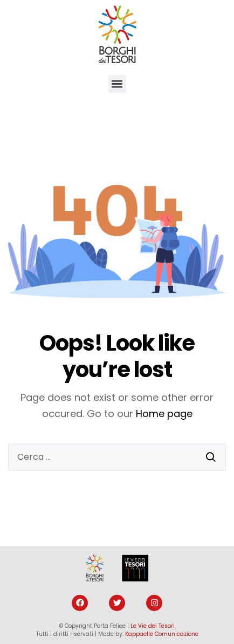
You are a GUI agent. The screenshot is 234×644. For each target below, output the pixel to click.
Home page (164, 414)
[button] (117, 84)
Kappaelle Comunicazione (162, 634)
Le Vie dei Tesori (153, 626)
